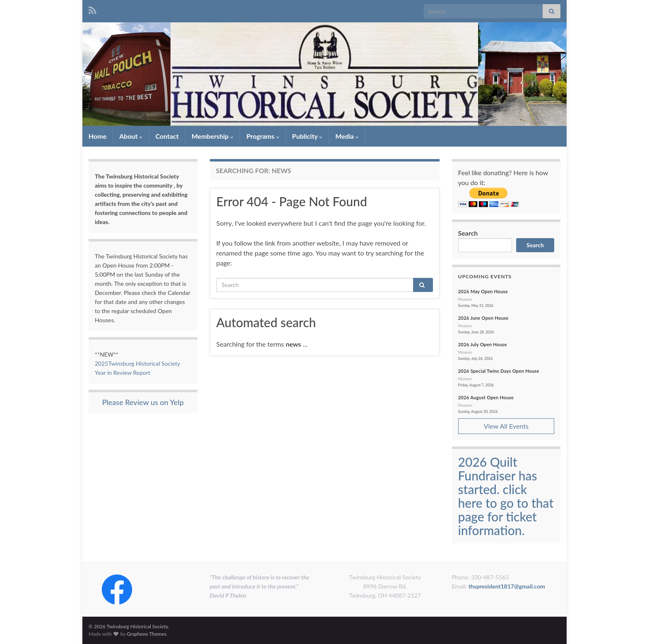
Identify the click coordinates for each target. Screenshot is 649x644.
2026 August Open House (486, 397)
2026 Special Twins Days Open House (499, 371)
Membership (213, 136)
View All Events (506, 426)
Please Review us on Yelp (143, 402)
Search (468, 233)
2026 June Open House (483, 318)
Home (97, 136)
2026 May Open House (483, 291)
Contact (167, 136)
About (131, 136)
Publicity (308, 136)
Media (347, 136)
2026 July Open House (483, 344)
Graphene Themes (147, 634)
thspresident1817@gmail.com (507, 586)
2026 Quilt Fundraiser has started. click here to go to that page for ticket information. (506, 496)
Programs (263, 136)
